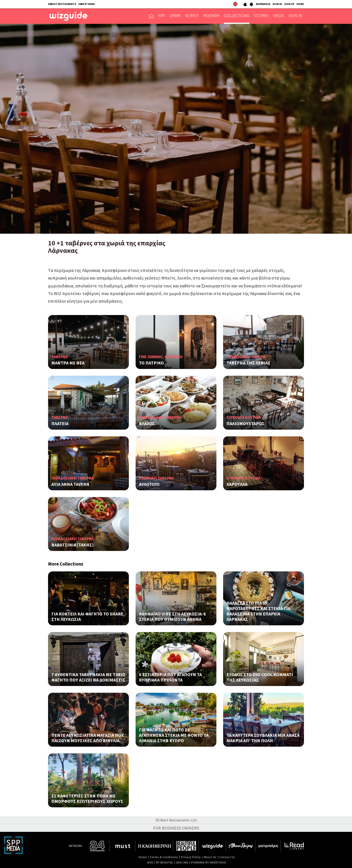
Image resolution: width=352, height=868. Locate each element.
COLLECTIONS (237, 16)
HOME (300, 4)
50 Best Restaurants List (176, 820)
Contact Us (227, 857)
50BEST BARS (87, 4)
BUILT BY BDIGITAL (160, 862)
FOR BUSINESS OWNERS (176, 828)
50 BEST (192, 16)
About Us (210, 857)
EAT (162, 16)
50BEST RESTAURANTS (62, 4)
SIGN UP (289, 4)
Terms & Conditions (164, 857)
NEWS (279, 16)
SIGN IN (277, 4)
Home (143, 857)
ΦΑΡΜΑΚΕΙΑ (263, 4)
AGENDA (211, 16)
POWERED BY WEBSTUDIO (209, 862)
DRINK (175, 16)
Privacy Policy (191, 857)
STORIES (261, 16)
